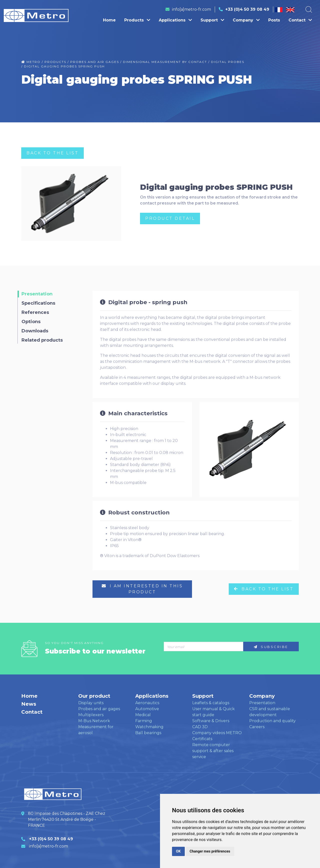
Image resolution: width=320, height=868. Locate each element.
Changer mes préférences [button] (210, 851)
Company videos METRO (217, 733)
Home (109, 20)
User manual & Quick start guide (213, 712)
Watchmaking (149, 727)
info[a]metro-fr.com (191, 9)
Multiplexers (91, 715)
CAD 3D (200, 727)
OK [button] (178, 851)
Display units (91, 703)
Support (212, 20)
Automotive (147, 709)
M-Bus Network (94, 721)
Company (246, 20)
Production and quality (272, 721)
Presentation (262, 703)
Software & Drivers (211, 721)
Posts (274, 20)
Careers (257, 727)
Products (137, 20)
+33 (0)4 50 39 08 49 (247, 9)
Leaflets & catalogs (211, 703)
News (29, 704)
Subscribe (271, 647)
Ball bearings (148, 733)
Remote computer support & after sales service (213, 751)
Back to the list (52, 153)
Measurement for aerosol (96, 730)
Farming (144, 721)
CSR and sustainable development (270, 712)
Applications (175, 20)
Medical (143, 715)
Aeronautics (147, 703)
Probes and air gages (99, 709)
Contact (300, 20)
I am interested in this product (142, 589)
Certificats (202, 739)
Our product (94, 696)
